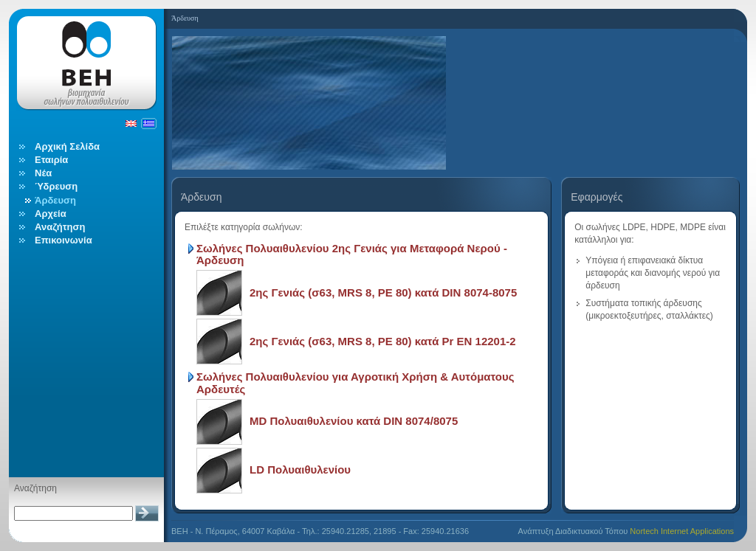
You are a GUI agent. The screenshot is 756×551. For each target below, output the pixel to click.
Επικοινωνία (63, 240)
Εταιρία (51, 160)
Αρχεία (51, 214)
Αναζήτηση (60, 227)
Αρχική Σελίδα (67, 146)
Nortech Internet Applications (682, 531)
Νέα (43, 173)
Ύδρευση (56, 186)
